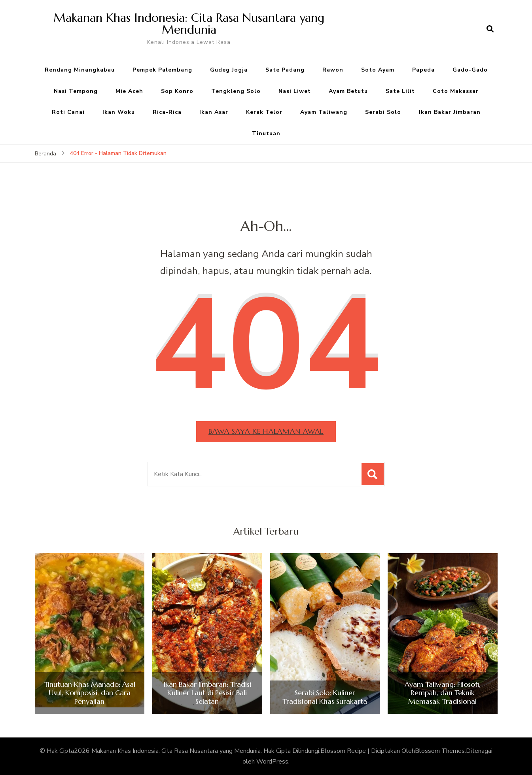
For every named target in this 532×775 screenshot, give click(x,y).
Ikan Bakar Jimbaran (450, 112)
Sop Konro (177, 91)
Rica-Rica (167, 112)
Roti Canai (68, 112)
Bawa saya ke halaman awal (266, 431)
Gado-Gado (470, 70)
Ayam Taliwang (324, 112)
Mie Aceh (129, 91)
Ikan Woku (119, 112)
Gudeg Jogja (229, 70)
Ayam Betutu (348, 91)
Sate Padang (285, 70)
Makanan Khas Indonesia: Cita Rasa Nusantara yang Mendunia (189, 24)
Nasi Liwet (295, 91)
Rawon (333, 70)
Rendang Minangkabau (80, 70)
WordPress (272, 762)
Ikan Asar (214, 112)
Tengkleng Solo (236, 91)
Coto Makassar (456, 91)
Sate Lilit (400, 91)
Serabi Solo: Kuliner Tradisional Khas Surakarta (325, 697)
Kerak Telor (264, 112)
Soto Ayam (378, 70)
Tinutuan (266, 133)
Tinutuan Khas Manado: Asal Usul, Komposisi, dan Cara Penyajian (90, 693)
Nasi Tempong (76, 91)
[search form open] (490, 29)
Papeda (423, 70)
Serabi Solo (383, 112)
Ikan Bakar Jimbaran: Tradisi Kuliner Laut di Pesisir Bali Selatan (207, 693)
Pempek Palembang (162, 70)
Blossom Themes (440, 751)
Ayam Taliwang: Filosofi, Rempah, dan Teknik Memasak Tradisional (443, 693)
